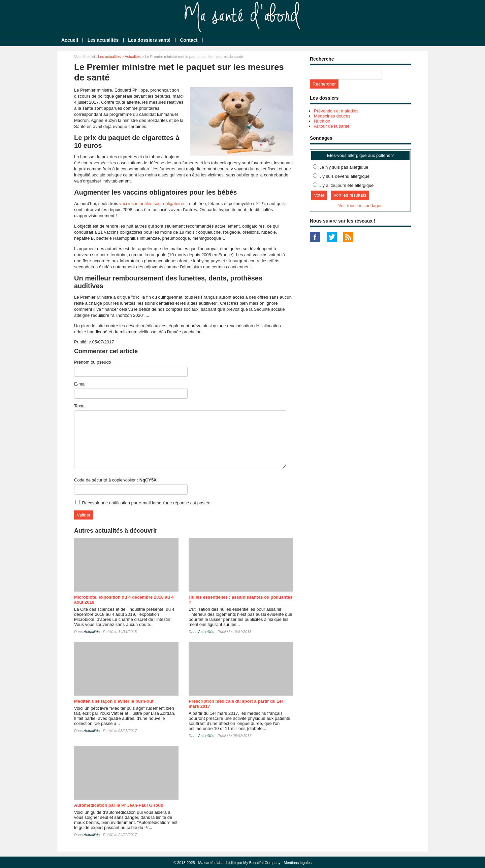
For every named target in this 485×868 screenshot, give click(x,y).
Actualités (133, 57)
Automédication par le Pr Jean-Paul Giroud (119, 805)
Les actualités (103, 40)
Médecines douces (332, 116)
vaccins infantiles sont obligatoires (152, 204)
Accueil (70, 40)
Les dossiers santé (149, 40)
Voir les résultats (350, 195)
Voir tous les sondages (361, 206)
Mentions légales (298, 863)
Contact (189, 40)
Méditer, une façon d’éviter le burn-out (114, 701)
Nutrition (322, 121)
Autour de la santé (332, 126)
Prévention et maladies (336, 111)
